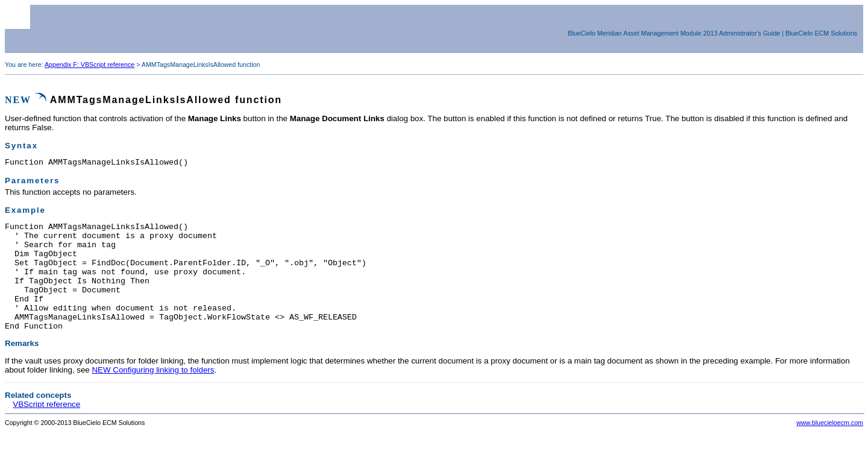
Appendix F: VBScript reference (90, 65)
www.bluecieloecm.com (830, 446)
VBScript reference (46, 428)
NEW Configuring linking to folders (153, 393)
